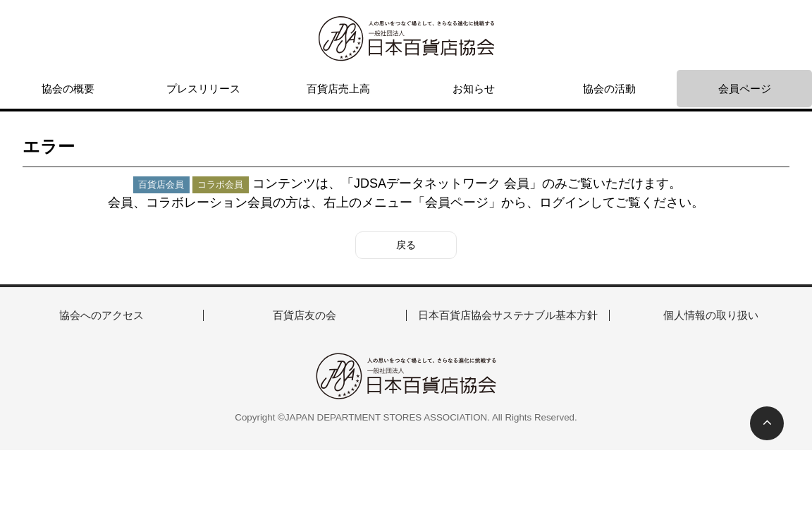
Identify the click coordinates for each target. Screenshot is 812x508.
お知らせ (474, 89)
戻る (406, 245)
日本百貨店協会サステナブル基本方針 (508, 315)
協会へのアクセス (101, 315)
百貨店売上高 (338, 89)
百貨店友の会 (304, 315)
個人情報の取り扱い (711, 315)
